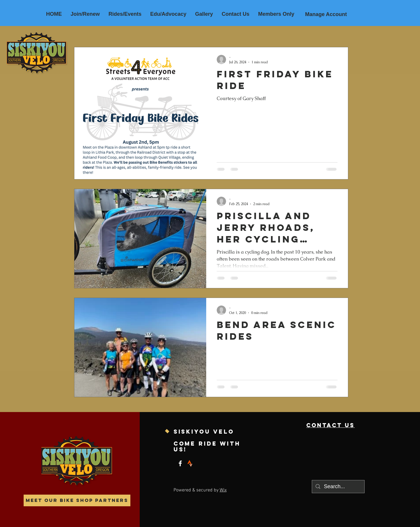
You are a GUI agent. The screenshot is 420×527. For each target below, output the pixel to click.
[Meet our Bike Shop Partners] (77, 500)
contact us (330, 425)
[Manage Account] (326, 15)
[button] (125, 14)
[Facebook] (180, 463)
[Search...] (338, 487)
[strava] (190, 463)
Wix (223, 490)
